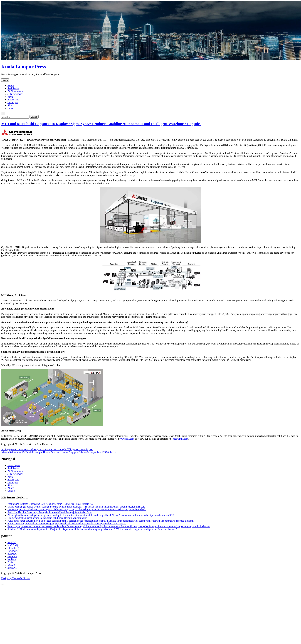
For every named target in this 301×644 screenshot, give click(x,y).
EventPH (12, 568)
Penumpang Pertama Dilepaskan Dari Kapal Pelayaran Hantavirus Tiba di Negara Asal (51, 504)
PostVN (11, 562)
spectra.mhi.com (180, 439)
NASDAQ (13, 545)
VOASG (12, 565)
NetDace (12, 559)
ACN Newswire (16, 91)
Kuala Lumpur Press (24, 67)
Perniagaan (13, 100)
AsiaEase (12, 556)
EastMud (12, 554)
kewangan (13, 102)
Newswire (13, 551)
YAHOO (12, 542)
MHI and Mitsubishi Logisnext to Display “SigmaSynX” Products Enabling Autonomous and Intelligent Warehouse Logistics (101, 124)
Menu (5, 80)
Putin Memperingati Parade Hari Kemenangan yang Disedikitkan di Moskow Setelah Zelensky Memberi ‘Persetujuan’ (67, 524)
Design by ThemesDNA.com (16, 578)
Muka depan (14, 465)
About (11, 488)
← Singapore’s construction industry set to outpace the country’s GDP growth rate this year (47, 449)
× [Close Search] (3, 114)
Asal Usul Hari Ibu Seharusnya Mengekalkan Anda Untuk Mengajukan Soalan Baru (50, 512)
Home (11, 85)
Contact (11, 108)
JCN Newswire (15, 94)
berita (10, 97)
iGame (11, 105)
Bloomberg (13, 548)
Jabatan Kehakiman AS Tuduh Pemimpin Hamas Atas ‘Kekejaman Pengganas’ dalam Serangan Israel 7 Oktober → (59, 452)
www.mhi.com (127, 439)
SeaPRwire (13, 88)
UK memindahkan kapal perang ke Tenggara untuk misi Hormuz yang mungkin (47, 518)
